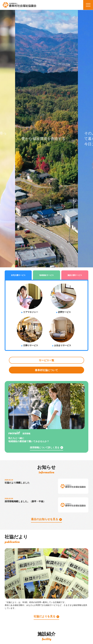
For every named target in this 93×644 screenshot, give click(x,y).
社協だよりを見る (45, 616)
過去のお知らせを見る (45, 519)
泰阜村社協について (46, 370)
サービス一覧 (46, 360)
